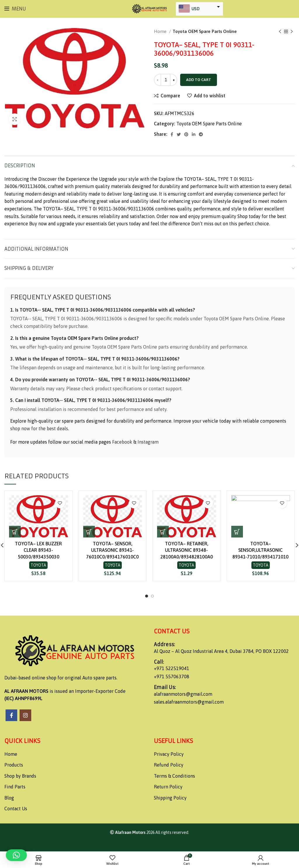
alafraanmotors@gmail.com (183, 694)
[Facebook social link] (172, 134)
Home (161, 31)
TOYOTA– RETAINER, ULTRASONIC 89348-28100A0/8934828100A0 (187, 550)
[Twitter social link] (179, 134)
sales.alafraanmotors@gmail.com (189, 702)
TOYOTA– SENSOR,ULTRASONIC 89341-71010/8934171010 (260, 550)
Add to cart (199, 80)
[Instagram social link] (25, 715)
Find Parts (15, 787)
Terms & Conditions (174, 776)
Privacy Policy (169, 754)
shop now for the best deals (39, 428)
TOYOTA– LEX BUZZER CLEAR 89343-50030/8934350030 (38, 550)
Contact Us (16, 809)
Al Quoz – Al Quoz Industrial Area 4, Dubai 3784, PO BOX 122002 (221, 651)
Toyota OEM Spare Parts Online (205, 31)
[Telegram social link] (201, 134)
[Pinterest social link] (186, 134)
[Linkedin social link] (194, 134)
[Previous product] (280, 31)
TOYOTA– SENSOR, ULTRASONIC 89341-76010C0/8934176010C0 (112, 550)
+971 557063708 (172, 677)
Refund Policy (169, 765)
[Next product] (292, 31)
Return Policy (168, 787)
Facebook (122, 442)
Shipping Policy (170, 798)
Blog (9, 798)
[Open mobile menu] (15, 9)
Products (14, 765)
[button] (15, 532)
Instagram (148, 442)
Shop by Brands (20, 776)
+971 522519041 (172, 668)
